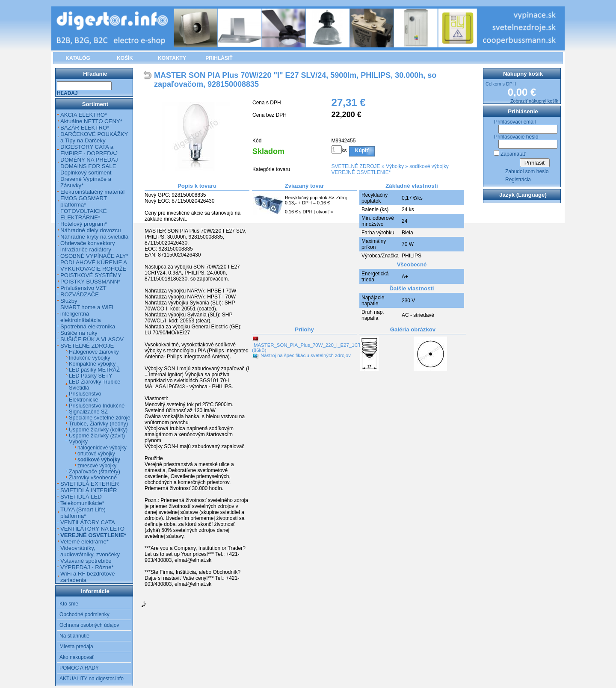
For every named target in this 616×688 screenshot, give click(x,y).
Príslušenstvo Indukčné (97, 406)
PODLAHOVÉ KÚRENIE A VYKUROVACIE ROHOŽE (93, 266)
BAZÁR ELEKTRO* (85, 128)
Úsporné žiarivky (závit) (97, 436)
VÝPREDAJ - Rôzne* (87, 567)
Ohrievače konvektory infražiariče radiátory (88, 246)
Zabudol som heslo (527, 171)
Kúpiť (362, 151)
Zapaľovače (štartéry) (95, 472)
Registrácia (518, 180)
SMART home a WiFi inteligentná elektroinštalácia (87, 314)
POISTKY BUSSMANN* (90, 282)
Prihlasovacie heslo (516, 137)
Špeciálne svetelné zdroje (100, 418)
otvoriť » (324, 212)
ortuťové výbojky (96, 454)
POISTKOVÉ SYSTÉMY (91, 275)
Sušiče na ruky (79, 333)
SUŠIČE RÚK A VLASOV (92, 339)
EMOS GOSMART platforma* (84, 201)
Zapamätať (513, 154)
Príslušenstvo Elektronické (85, 397)
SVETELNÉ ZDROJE (356, 166)
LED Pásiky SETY (90, 376)
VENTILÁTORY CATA (88, 522)
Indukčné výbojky (90, 358)
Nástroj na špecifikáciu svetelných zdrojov (306, 355)
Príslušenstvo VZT (83, 288)
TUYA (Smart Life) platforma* (83, 513)
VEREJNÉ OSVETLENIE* (361, 172)
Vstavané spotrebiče (86, 561)
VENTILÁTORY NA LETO (92, 529)
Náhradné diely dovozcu (91, 230)
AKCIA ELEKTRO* (84, 115)
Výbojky (395, 166)
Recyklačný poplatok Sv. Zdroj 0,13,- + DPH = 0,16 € (316, 200)
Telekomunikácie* (82, 503)
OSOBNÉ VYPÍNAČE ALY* (94, 256)
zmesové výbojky (97, 466)
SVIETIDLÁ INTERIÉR (89, 490)
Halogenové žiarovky (94, 352)
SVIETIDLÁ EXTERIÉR (90, 484)
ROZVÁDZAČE (80, 294)
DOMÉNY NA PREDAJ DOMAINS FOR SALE (89, 163)
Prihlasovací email (515, 122)
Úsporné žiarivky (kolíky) (98, 430)
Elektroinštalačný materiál (92, 192)
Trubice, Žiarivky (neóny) (98, 424)
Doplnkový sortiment (86, 173)
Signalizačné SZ (88, 412)
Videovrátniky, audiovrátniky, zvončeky (90, 551)
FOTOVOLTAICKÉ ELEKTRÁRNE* (83, 214)
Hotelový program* (84, 224)
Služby (69, 301)
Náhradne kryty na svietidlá (94, 237)
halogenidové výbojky (102, 448)
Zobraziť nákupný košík (534, 101)
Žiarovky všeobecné (93, 478)
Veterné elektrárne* (84, 542)
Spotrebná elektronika (88, 326)
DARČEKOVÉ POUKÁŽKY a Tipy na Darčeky (94, 137)
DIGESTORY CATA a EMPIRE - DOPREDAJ (89, 150)
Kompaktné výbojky (92, 364)
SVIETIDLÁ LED (81, 497)
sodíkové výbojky (429, 166)
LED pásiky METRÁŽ (94, 370)
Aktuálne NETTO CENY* (91, 121)
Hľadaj (67, 93)
